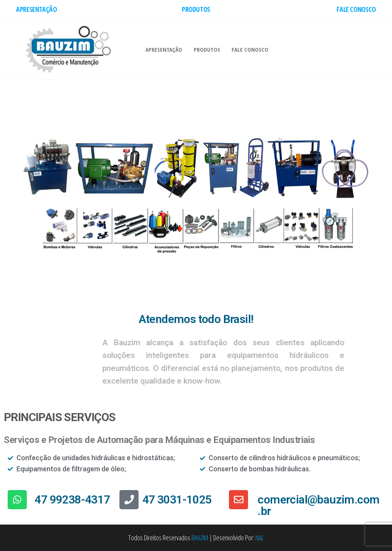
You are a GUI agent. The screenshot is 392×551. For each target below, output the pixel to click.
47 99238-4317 (72, 499)
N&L (260, 538)
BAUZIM (200, 538)
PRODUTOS (196, 9)
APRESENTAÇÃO (37, 9)
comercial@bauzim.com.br (318, 505)
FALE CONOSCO (356, 9)
